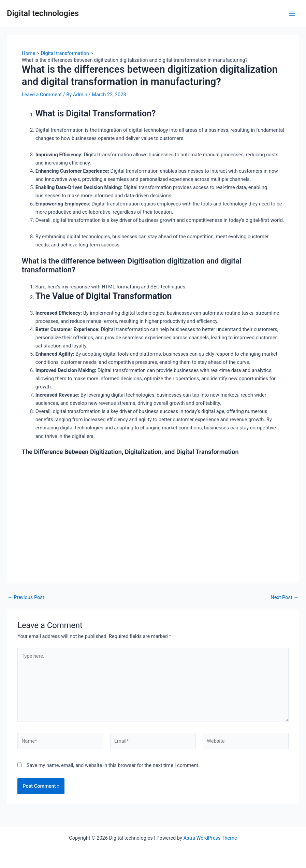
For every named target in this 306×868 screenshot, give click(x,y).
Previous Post (26, 597)
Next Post (285, 597)
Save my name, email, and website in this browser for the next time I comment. (113, 765)
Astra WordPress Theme (210, 838)
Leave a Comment (42, 95)
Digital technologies (43, 13)
